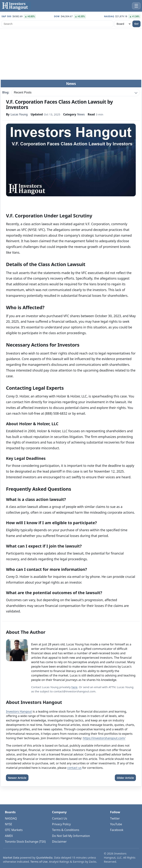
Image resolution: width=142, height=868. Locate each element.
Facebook (117, 830)
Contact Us (60, 818)
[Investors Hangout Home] (16, 6)
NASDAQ (11, 818)
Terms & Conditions (66, 830)
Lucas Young (19, 114)
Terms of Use (39, 862)
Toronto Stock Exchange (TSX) (25, 842)
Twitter (115, 818)
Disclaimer (59, 842)
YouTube (116, 824)
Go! (137, 24)
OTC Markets (14, 830)
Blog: (6, 93)
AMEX (9, 836)
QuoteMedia (44, 857)
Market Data (11, 857)
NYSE (8, 824)
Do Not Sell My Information (71, 836)
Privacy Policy (61, 824)
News (81, 114)
